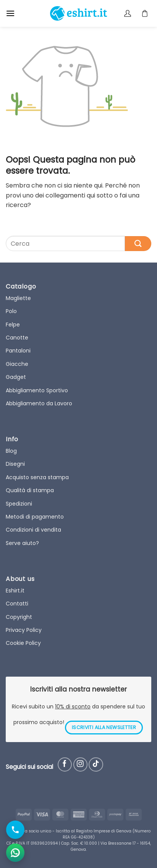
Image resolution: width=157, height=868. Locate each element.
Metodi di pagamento (35, 517)
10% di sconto (73, 706)
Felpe (13, 325)
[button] (10, 13)
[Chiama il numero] (15, 830)
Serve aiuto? (22, 543)
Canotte (17, 338)
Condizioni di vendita (33, 530)
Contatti (17, 604)
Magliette (18, 298)
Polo (11, 311)
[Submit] (138, 244)
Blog (11, 451)
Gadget (16, 377)
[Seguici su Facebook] (65, 764)
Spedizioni (19, 504)
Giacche (17, 364)
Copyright (19, 617)
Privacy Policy (24, 630)
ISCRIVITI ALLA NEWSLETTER (104, 727)
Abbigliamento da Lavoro (39, 403)
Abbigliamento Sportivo (37, 390)
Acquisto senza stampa (37, 477)
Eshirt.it (15, 591)
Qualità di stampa (30, 490)
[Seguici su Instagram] (80, 764)
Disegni (15, 464)
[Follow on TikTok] (96, 764)
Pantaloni (18, 351)
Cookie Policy (23, 643)
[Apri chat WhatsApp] (15, 853)
